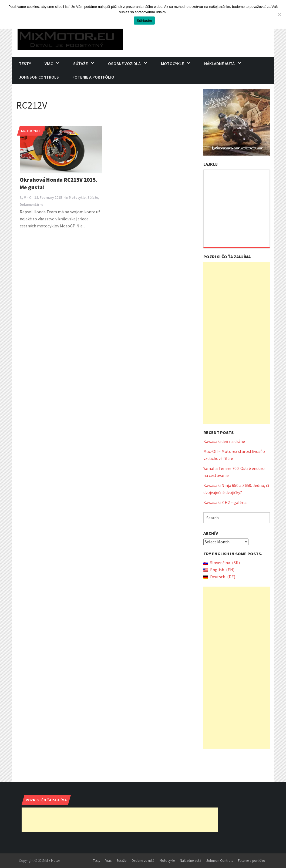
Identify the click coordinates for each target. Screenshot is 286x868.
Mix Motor (53, 861)
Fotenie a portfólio (93, 77)
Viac (49, 63)
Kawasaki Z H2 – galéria (225, 502)
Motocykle (172, 63)
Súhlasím (144, 21)
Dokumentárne (31, 205)
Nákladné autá (219, 63)
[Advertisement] (237, 343)
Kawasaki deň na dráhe (224, 441)
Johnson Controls (39, 77)
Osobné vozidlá (124, 63)
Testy (25, 63)
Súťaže (80, 63)
